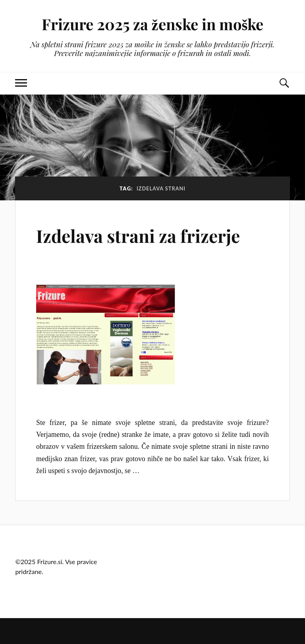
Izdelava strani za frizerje (138, 236)
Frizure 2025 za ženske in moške (153, 24)
